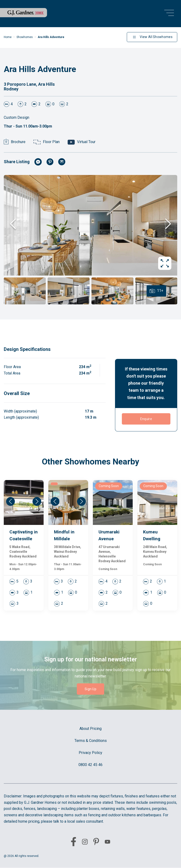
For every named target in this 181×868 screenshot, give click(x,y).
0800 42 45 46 (90, 765)
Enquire (146, 419)
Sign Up (90, 689)
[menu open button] (169, 14)
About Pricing (90, 729)
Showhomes (25, 37)
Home (8, 37)
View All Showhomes (152, 37)
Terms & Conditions (91, 741)
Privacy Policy (90, 753)
